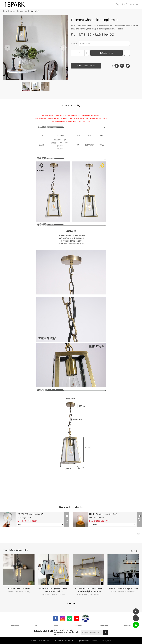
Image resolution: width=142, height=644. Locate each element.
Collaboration (103, 625)
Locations (15, 625)
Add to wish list (127, 53)
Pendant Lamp (22, 11)
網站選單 (137, 4)
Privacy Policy (107, 641)
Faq (36, 625)
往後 (137, 551)
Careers (79, 625)
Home (5, 11)
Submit (105, 632)
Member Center (122, 4)
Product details (69, 106)
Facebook (117, 66)
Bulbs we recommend (87, 66)
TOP (138, 534)
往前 (129, 551)
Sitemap (95, 641)
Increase (87, 53)
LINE (122, 66)
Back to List (72, 603)
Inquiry (57, 625)
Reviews (127, 625)
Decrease (73, 53)
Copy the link (128, 65)
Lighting (12, 11)
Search (127, 4)
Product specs (104, 43)
